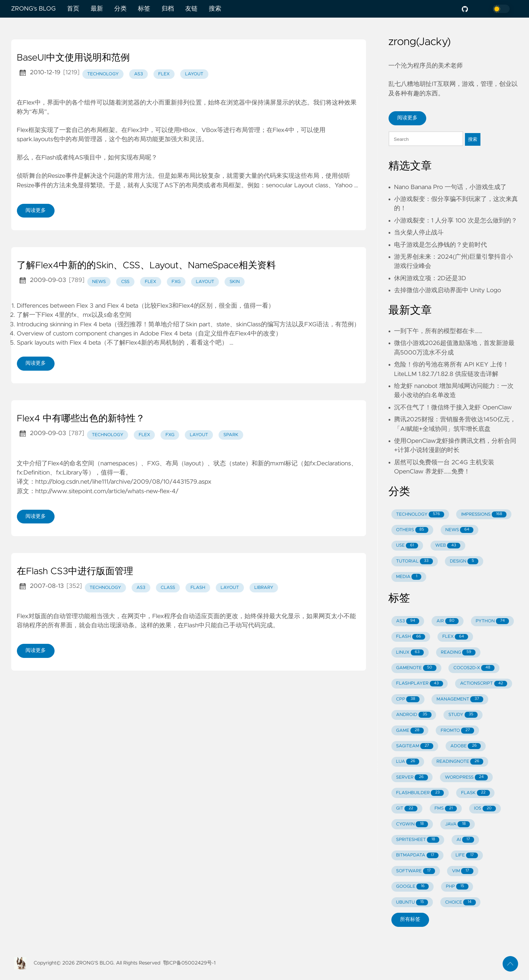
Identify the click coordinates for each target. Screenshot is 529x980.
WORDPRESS (466, 777)
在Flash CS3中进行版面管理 (75, 572)
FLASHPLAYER (419, 684)
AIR (448, 621)
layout (194, 74)
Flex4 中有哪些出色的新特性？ (81, 419)
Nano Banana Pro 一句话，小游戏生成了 (451, 187)
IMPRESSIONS (484, 514)
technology (103, 74)
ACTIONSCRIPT (484, 684)
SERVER (412, 777)
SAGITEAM (415, 746)
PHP (457, 887)
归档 (168, 9)
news (99, 282)
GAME (410, 731)
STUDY (463, 715)
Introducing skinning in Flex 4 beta (64, 325)
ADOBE (466, 746)
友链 (191, 9)
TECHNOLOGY (420, 514)
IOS (485, 809)
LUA (408, 762)
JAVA (458, 824)
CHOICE (461, 902)
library (264, 588)
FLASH (411, 637)
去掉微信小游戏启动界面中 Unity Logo (448, 290)
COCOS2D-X (474, 668)
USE (407, 546)
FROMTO (457, 731)
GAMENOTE (416, 668)
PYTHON (492, 621)
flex (164, 74)
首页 (73, 9)
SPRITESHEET (418, 840)
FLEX (455, 637)
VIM (462, 871)
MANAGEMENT (460, 699)
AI (465, 840)
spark (231, 435)
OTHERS (412, 530)
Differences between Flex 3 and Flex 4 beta (78, 306)
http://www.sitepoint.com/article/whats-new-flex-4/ (107, 491)
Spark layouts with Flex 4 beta (59, 343)
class (168, 588)
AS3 (408, 621)
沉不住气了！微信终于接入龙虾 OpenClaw (453, 408)
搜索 (215, 9)
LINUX (410, 652)
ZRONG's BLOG (34, 9)
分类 (121, 9)
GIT (407, 809)
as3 (138, 74)
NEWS (459, 530)
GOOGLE (412, 887)
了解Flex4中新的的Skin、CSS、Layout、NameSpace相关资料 (146, 266)
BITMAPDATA (417, 856)
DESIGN (464, 561)
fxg (176, 282)
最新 (97, 9)
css (125, 282)
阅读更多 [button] (408, 118)
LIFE (467, 856)
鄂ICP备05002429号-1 (190, 963)
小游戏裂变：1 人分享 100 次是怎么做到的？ (456, 221)
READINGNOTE (460, 762)
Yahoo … (346, 186)
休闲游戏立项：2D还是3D (430, 278)
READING (458, 652)
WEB (448, 546)
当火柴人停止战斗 (419, 233)
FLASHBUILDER (420, 793)
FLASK (476, 793)
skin (235, 282)
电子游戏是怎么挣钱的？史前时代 (441, 245)
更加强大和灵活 (180, 139)
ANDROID (414, 715)
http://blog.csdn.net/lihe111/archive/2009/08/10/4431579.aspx (123, 482)
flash (198, 588)
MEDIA (409, 577)
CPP (408, 699)
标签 (144, 9)
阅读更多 (36, 211)
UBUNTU (412, 902)
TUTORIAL (414, 561)
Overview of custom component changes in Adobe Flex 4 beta (104, 334)
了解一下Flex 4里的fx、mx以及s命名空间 (74, 315)
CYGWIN (412, 824)
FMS (446, 809)
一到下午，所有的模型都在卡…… (438, 331)
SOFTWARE (415, 871)
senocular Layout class (297, 186)
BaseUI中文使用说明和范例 (73, 58)
